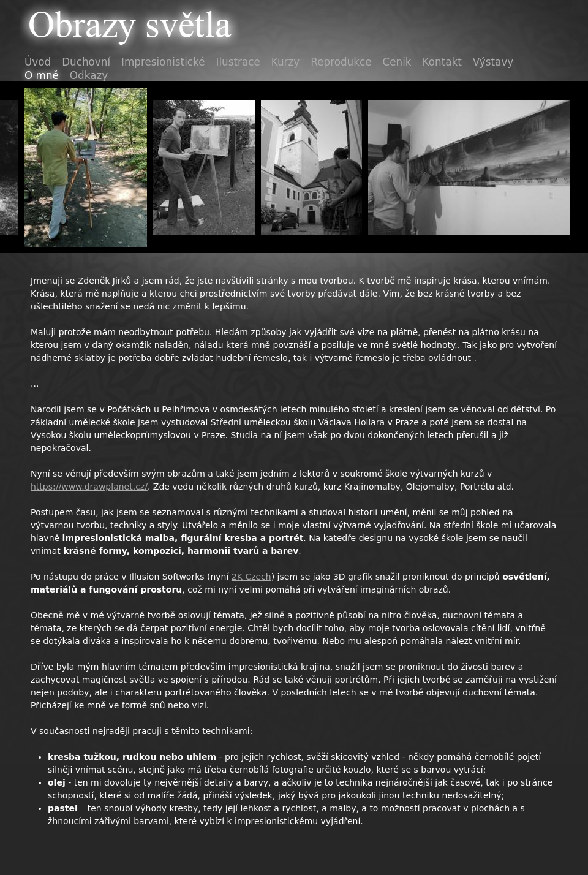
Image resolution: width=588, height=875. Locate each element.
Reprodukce (341, 62)
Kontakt (442, 62)
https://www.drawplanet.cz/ (89, 487)
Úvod (38, 62)
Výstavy (493, 62)
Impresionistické (163, 62)
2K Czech (251, 577)
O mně (42, 75)
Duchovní (86, 62)
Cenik (397, 62)
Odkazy (89, 75)
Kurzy (285, 62)
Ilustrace (238, 62)
